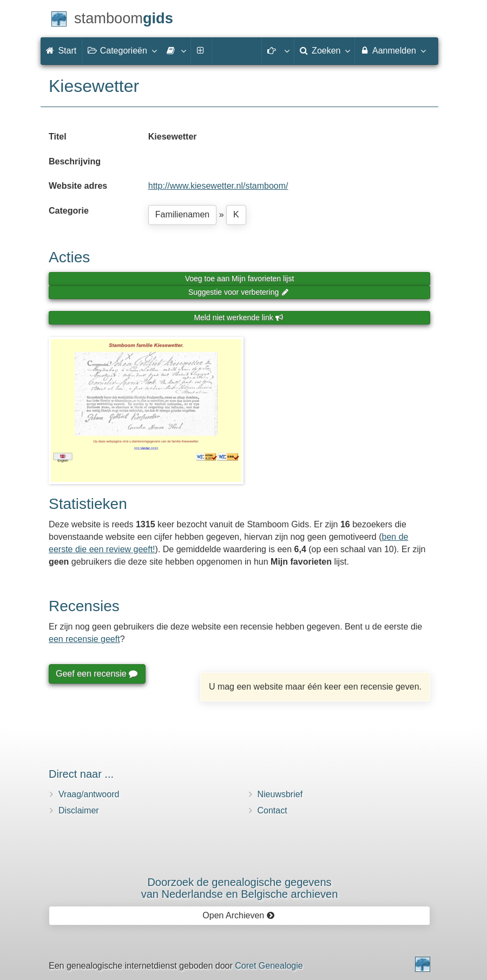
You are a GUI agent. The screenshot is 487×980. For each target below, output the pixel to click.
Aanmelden (393, 50)
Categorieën (122, 50)
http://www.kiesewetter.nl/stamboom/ (218, 186)
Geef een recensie (96, 674)
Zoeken (325, 50)
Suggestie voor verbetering (239, 292)
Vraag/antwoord (89, 794)
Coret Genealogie (269, 966)
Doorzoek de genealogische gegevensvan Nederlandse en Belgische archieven (240, 888)
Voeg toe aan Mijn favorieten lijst (240, 279)
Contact (272, 810)
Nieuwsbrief (280, 794)
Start (61, 51)
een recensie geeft (84, 639)
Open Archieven (238, 915)
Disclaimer (79, 810)
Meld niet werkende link (238, 317)
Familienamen (182, 214)
